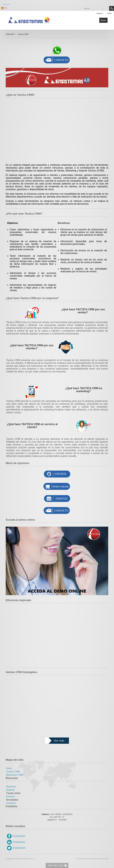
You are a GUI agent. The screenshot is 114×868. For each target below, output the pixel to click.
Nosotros (11, 787)
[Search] (96, 8)
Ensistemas (19, 836)
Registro (100, 13)
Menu (103, 20)
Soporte (10, 790)
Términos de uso (83, 859)
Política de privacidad (100, 859)
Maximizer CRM (15, 775)
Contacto (11, 803)
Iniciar (109, 13)
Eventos (10, 796)
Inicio (9, 768)
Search (112, 8)
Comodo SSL (6, 4)
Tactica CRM (13, 772)
